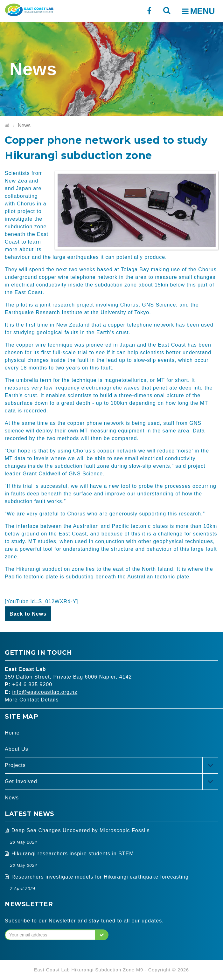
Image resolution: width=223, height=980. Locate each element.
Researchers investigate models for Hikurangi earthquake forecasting (100, 877)
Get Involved (21, 781)
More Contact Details (32, 700)
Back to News (28, 614)
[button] (102, 935)
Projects (15, 765)
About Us (17, 749)
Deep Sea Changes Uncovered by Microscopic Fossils (81, 830)
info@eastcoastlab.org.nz (45, 692)
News (24, 125)
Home (12, 733)
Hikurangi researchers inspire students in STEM (73, 854)
